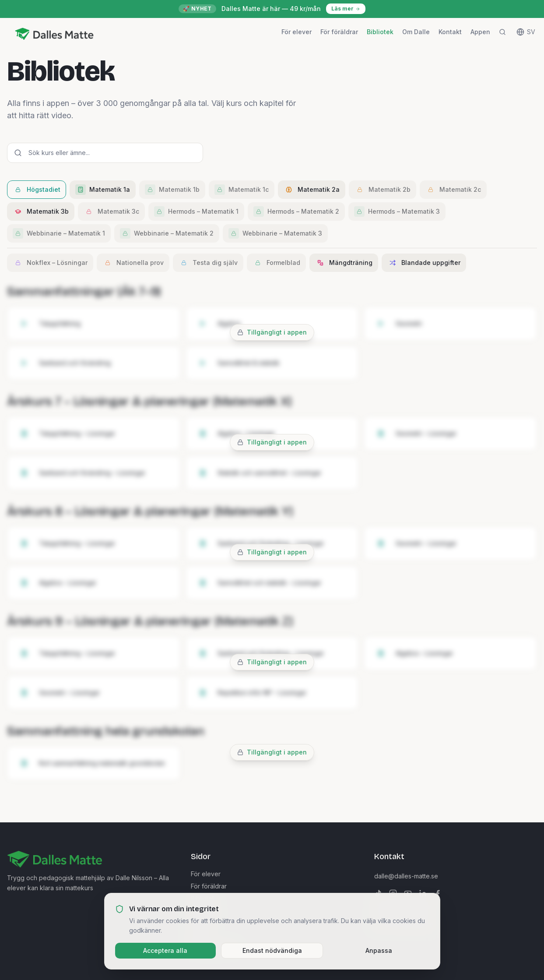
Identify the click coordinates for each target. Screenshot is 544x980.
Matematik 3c (111, 212)
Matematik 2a (312, 190)
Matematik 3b (41, 212)
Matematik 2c (453, 190)
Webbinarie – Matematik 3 (275, 233)
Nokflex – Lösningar (50, 263)
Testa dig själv (208, 263)
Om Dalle (416, 32)
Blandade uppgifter (424, 263)
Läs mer (346, 9)
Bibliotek (380, 32)
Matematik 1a (103, 190)
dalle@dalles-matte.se (406, 876)
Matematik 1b (172, 190)
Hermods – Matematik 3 (397, 212)
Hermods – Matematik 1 (196, 212)
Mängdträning (344, 263)
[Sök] (502, 32)
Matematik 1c (242, 190)
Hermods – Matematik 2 (296, 212)
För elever (297, 32)
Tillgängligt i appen (277, 332)
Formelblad (276, 263)
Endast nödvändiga (272, 950)
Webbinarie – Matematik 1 (59, 233)
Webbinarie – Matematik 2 (167, 233)
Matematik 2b (383, 190)
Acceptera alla (165, 950)
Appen (480, 32)
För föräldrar (339, 32)
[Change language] (526, 32)
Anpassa (379, 950)
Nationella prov (133, 263)
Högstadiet (37, 190)
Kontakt (450, 32)
